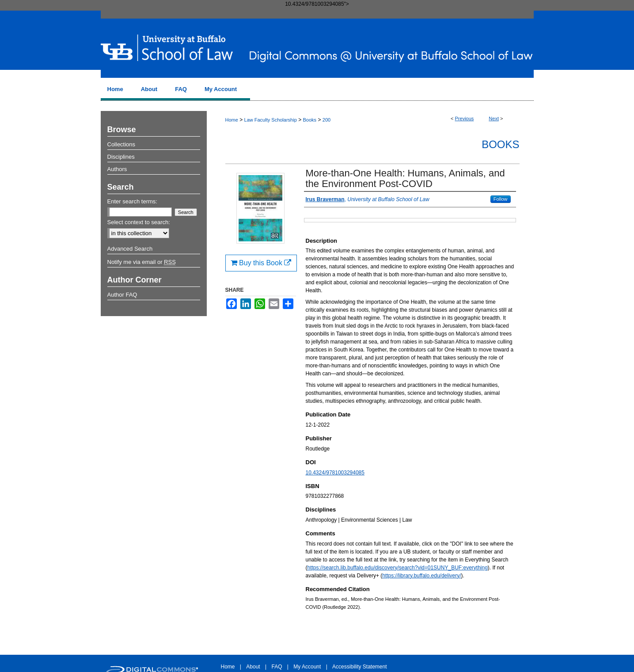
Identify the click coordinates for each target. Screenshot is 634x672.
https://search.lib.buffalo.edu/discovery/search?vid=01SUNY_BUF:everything (398, 568)
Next (494, 118)
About (253, 667)
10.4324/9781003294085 (335, 473)
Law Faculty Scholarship (271, 120)
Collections (121, 144)
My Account (307, 667)
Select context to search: (139, 222)
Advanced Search (130, 249)
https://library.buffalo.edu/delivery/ (421, 576)
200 (326, 120)
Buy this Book (261, 263)
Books (309, 120)
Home (232, 120)
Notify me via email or (142, 262)
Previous (465, 118)
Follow (501, 199)
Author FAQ (122, 295)
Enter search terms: (132, 201)
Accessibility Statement (359, 667)
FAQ (277, 667)
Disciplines (121, 157)
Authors (117, 169)
